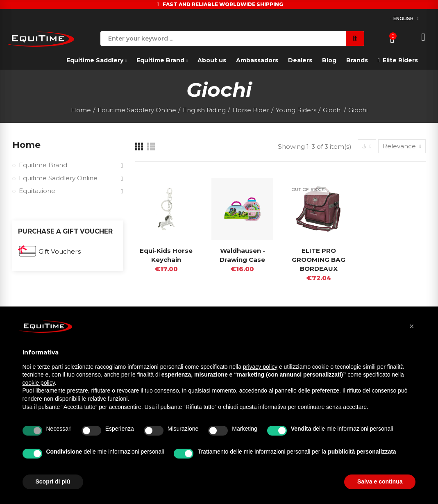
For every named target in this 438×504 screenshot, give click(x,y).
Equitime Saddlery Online (59, 178)
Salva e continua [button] (380, 481)
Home (27, 145)
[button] (412, 326)
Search (355, 39)
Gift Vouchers (60, 252)
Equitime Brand (43, 165)
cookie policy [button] (39, 383)
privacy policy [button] (260, 367)
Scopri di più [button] (53, 481)
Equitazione (37, 192)
